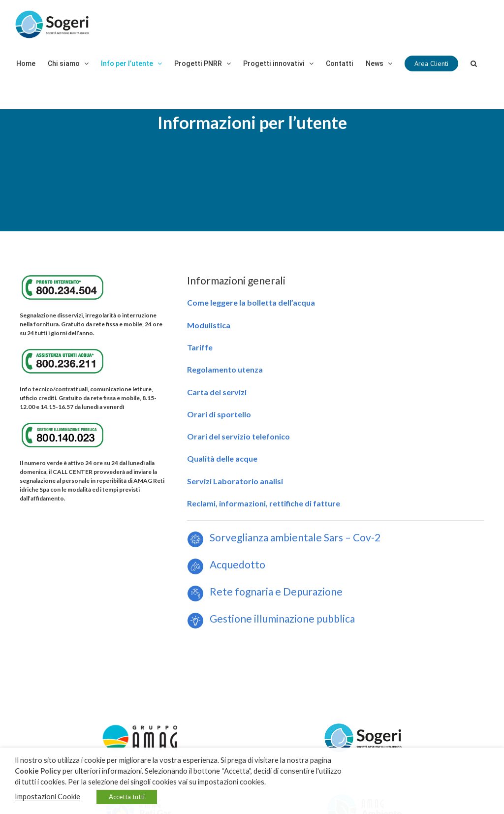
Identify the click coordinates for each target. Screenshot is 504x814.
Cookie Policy (38, 771)
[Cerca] (474, 63)
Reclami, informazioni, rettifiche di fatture (264, 503)
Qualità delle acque (222, 458)
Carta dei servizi (217, 392)
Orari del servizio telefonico (238, 436)
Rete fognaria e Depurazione (265, 591)
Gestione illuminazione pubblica (280, 618)
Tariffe (200, 347)
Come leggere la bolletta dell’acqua (251, 302)
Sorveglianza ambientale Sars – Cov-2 (284, 537)
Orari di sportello (219, 414)
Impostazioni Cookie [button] (47, 797)
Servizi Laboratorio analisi (235, 481)
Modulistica (209, 325)
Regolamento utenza (225, 369)
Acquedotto (226, 564)
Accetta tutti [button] (127, 797)
